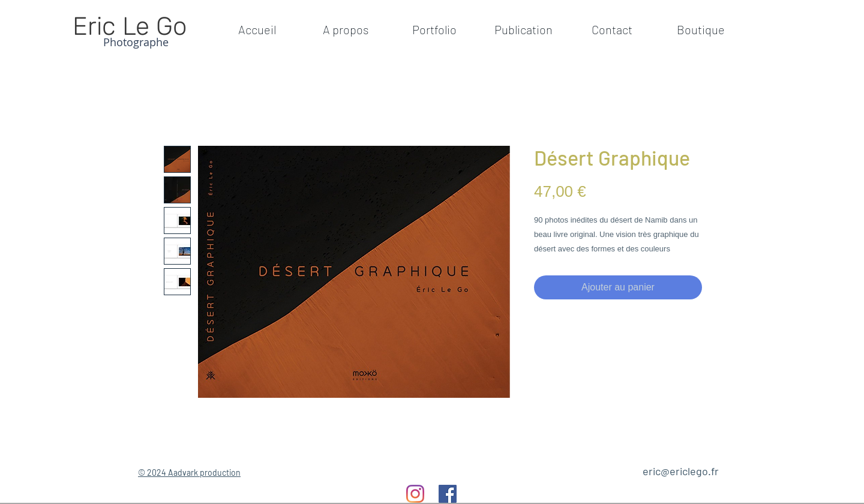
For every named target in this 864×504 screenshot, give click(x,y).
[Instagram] (415, 494)
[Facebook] (448, 494)
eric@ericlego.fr (681, 471)
